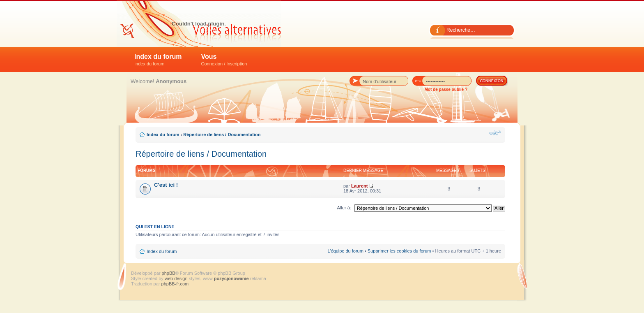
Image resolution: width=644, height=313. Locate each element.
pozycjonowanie (231, 278)
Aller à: (344, 208)
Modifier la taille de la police (495, 133)
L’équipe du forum (345, 251)
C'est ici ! (166, 185)
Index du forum (158, 60)
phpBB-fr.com (175, 284)
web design (177, 278)
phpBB (169, 273)
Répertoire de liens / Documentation (222, 134)
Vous (224, 60)
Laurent (359, 186)
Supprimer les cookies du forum (399, 251)
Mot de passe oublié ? (446, 89)
